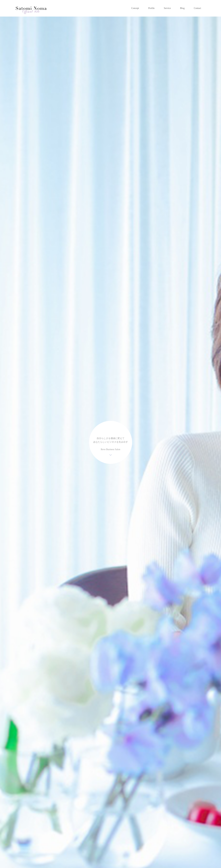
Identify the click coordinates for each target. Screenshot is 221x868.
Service (167, 8)
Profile (151, 8)
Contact (197, 8)
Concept (135, 8)
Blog (182, 8)
